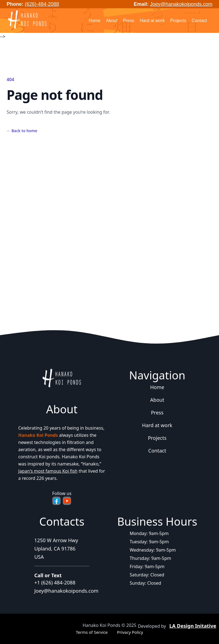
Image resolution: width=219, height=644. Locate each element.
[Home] (27, 20)
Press (129, 21)
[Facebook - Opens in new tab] (56, 501)
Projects (178, 21)
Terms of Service (92, 632)
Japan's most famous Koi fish (48, 471)
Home (95, 21)
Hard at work (152, 21)
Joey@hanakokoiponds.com (181, 4)
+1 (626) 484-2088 (55, 582)
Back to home (22, 131)
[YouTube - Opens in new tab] (67, 501)
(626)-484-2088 (42, 4)
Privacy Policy (130, 632)
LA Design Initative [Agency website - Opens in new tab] (193, 626)
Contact (199, 21)
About (112, 21)
